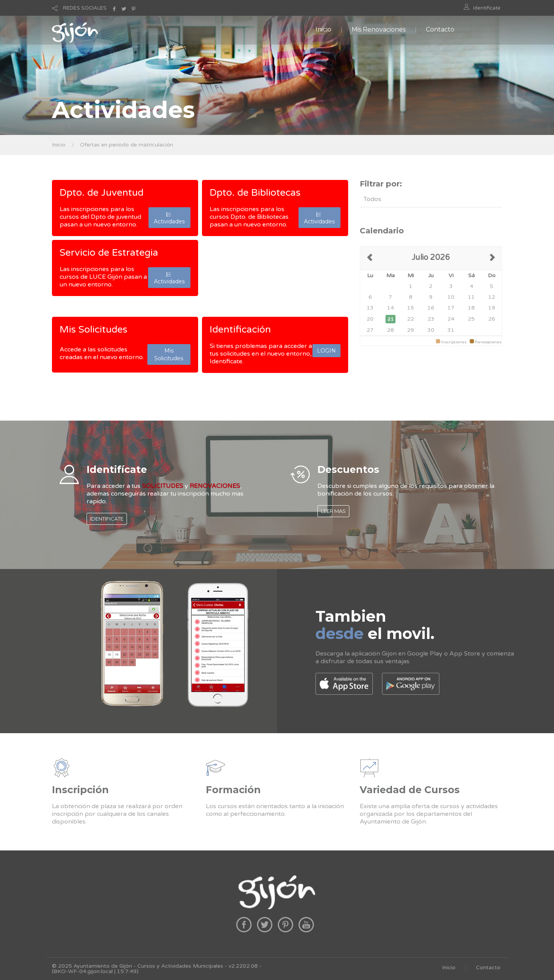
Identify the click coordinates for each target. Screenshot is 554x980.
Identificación (240, 329)
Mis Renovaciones (379, 29)
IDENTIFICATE (107, 519)
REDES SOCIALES (85, 8)
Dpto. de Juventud (102, 193)
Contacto (440, 29)
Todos (372, 199)
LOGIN (326, 351)
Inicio (323, 29)
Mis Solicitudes (93, 329)
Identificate (487, 8)
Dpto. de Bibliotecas (255, 193)
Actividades (169, 218)
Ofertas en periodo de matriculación (127, 145)
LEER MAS (333, 511)
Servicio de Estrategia (109, 253)
